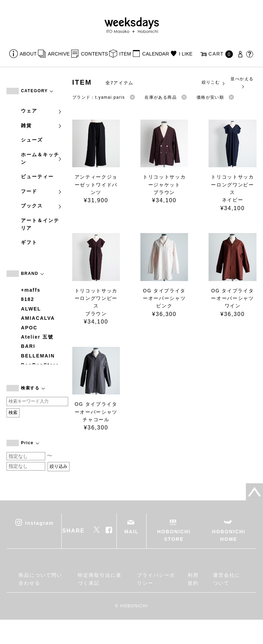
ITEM (125, 54)
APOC (29, 328)
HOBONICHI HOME (229, 535)
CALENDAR (155, 54)
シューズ (32, 140)
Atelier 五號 (37, 337)
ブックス (41, 206)
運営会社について (227, 579)
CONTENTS (94, 54)
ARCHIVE (59, 54)
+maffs (31, 290)
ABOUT (28, 54)
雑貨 (41, 125)
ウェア (41, 111)
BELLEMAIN (38, 356)
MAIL (131, 532)
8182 (28, 299)
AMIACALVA (38, 318)
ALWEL (31, 309)
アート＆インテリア (40, 224)
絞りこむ (214, 83)
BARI (28, 346)
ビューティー (37, 177)
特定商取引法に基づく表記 (99, 579)
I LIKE (186, 54)
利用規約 (193, 579)
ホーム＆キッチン (41, 158)
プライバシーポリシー (156, 579)
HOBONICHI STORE (174, 535)
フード (41, 191)
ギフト (29, 242)
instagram (39, 523)
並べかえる (242, 82)
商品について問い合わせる (40, 579)
